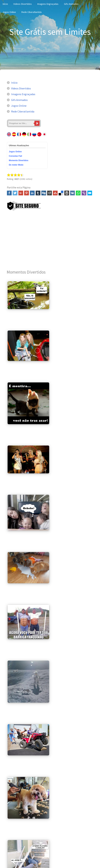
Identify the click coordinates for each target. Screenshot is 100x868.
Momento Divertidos (18, 160)
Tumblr (38, 193)
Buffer (67, 193)
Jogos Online (9, 12)
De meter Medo (16, 165)
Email (90, 193)
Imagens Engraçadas (48, 4)
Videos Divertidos (23, 4)
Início (14, 83)
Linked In (32, 193)
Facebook (9, 193)
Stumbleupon (55, 193)
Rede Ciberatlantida (31, 12)
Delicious (61, 193)
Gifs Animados (71, 4)
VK (72, 193)
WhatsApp (78, 193)
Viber (84, 193)
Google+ (21, 193)
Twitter (15, 193)
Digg (44, 193)
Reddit (49, 193)
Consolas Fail (15, 156)
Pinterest (27, 193)
